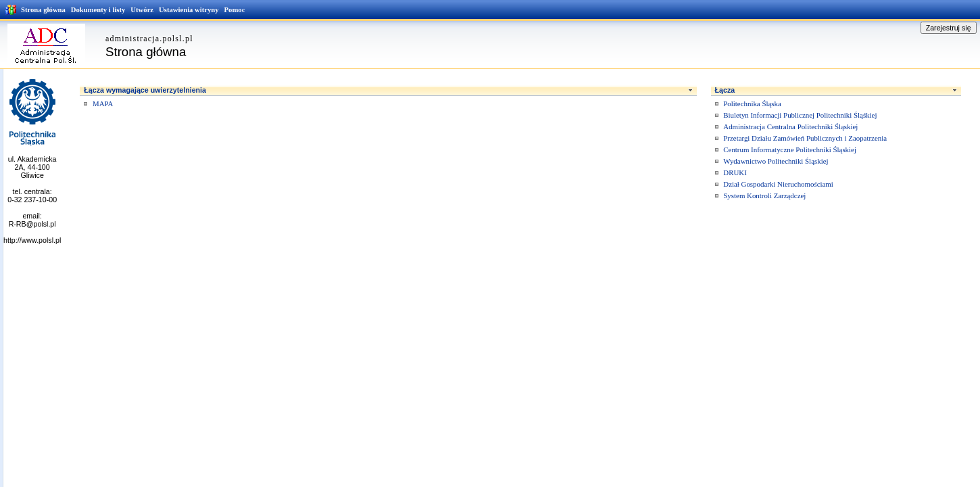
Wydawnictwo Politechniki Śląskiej (776, 161)
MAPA (103, 103)
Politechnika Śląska (752, 103)
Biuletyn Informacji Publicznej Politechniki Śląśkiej (800, 115)
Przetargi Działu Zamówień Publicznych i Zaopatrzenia (805, 138)
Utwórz (142, 10)
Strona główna (43, 10)
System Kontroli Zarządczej (764, 195)
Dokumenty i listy (98, 10)
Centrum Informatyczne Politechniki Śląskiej (790, 149)
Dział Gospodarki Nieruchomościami (778, 184)
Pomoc (235, 10)
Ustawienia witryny (189, 10)
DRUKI (735, 172)
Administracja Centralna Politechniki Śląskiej (790, 126)
